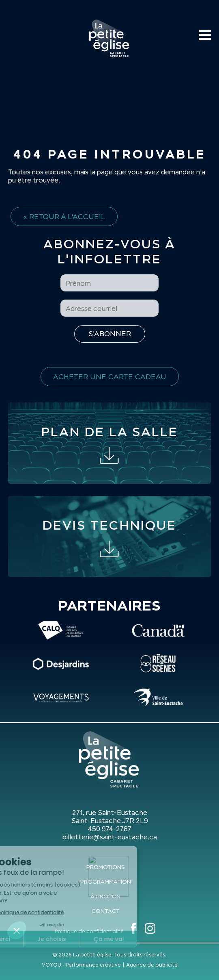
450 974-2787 (110, 829)
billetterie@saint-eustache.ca (109, 837)
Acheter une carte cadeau (110, 377)
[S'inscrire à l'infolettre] (110, 334)
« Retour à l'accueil (64, 216)
